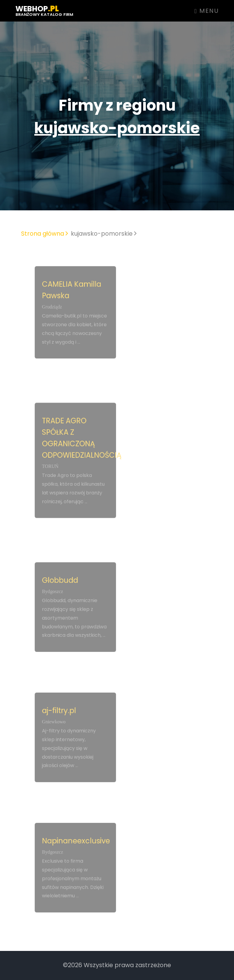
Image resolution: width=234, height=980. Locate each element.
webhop (44, 10)
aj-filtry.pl (60, 713)
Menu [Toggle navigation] (206, 11)
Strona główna (44, 234)
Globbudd (61, 583)
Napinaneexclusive (76, 843)
